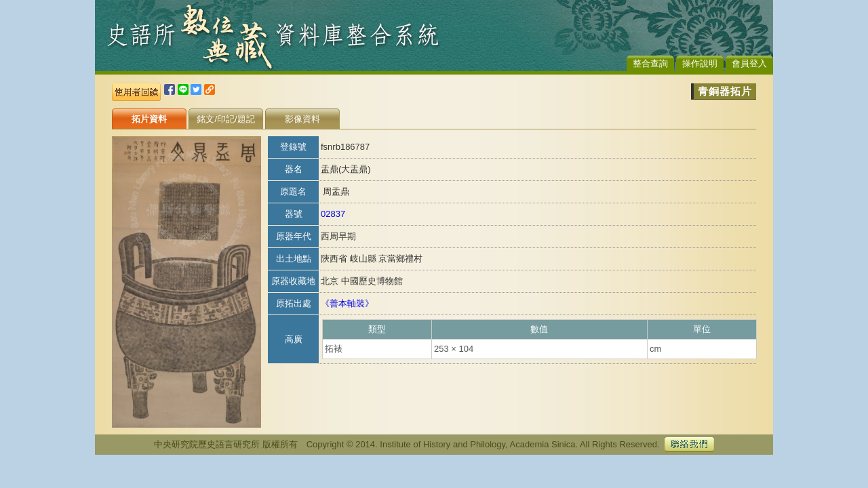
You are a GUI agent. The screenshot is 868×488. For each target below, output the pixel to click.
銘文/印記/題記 (225, 119)
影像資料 (302, 119)
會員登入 (749, 63)
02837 (333, 214)
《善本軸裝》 (347, 303)
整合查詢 (650, 63)
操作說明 (700, 63)
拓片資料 (149, 119)
